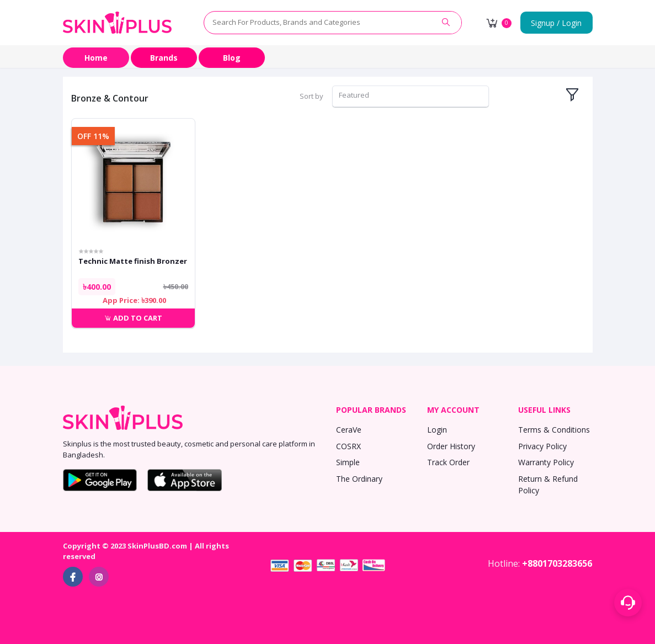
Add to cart (133, 318)
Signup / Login (556, 23)
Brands (164, 58)
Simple (348, 462)
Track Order (448, 462)
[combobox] (411, 96)
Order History (451, 446)
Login (437, 430)
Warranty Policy (546, 462)
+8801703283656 (557, 563)
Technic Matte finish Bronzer (133, 261)
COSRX (348, 446)
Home (96, 58)
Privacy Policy (542, 446)
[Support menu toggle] (628, 603)
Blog (232, 58)
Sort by (311, 96)
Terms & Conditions (554, 430)
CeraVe (349, 430)
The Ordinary (359, 479)
